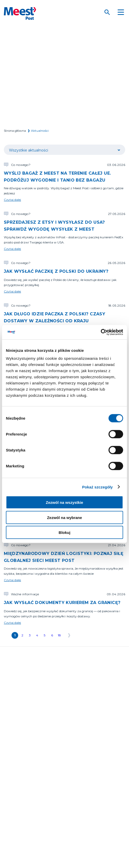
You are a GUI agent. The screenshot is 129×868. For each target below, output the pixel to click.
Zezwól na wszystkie (64, 502)
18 (59, 635)
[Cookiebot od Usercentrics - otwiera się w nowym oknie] (101, 332)
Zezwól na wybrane (65, 517)
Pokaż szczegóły (98, 487)
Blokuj (64, 532)
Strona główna (15, 131)
